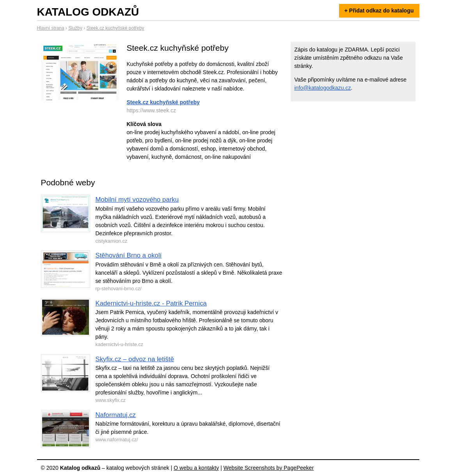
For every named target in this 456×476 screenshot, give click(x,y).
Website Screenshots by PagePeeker (269, 468)
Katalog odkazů (88, 12)
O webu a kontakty (196, 468)
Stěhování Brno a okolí (129, 255)
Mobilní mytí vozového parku (137, 200)
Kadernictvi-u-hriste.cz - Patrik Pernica (151, 303)
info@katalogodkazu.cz (323, 88)
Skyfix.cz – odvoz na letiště (135, 359)
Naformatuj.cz (116, 415)
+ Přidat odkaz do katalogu (379, 11)
